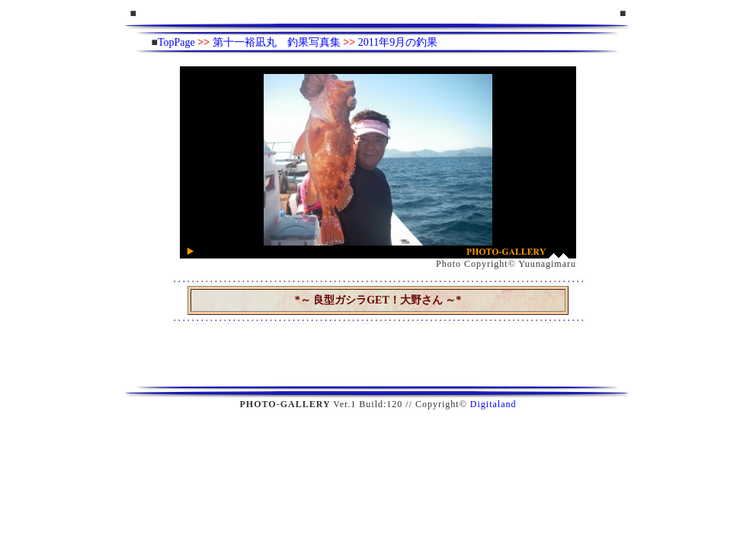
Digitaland (493, 404)
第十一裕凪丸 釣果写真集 (277, 42)
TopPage (176, 42)
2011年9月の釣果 (398, 42)
